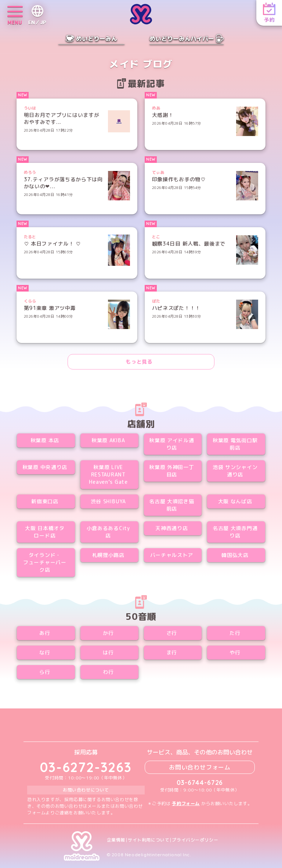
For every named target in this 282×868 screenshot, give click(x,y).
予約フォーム (186, 803)
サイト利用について (149, 840)
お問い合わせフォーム (200, 767)
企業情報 (116, 840)
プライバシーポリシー (195, 840)
